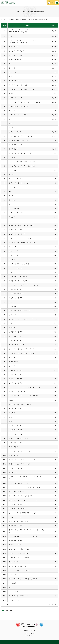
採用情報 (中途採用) (30, 631)
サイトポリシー (29, 636)
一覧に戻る (9, 610)
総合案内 (53, 2)
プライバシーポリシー (29, 633)
